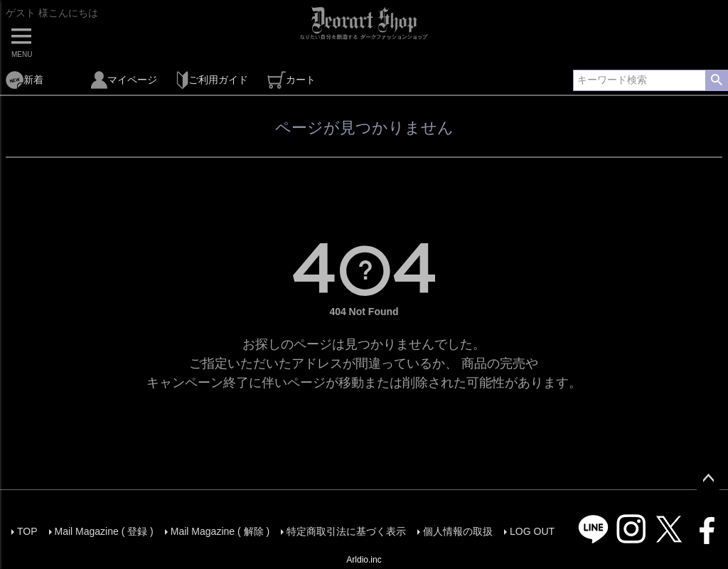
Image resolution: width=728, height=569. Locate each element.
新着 (25, 80)
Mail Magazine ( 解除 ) (220, 531)
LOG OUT (532, 531)
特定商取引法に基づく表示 (346, 531)
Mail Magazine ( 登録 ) (104, 531)
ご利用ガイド (212, 80)
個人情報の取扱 (458, 531)
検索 (716, 80)
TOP (27, 531)
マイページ (124, 80)
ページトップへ (708, 479)
